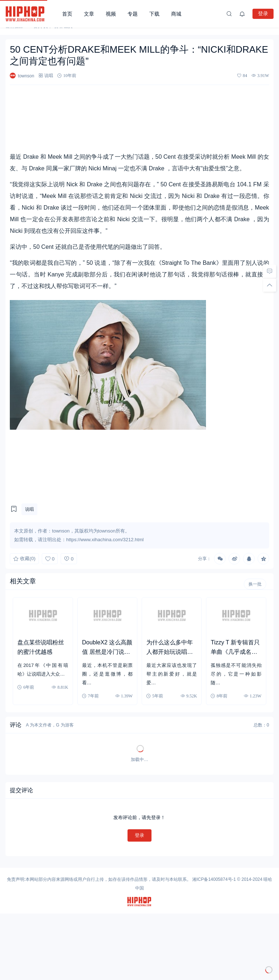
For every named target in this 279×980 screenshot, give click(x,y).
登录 (263, 13)
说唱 (49, 75)
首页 (67, 14)
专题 (133, 14)
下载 (154, 14)
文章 (89, 14)
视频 (111, 14)
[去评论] (270, 271)
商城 (176, 14)
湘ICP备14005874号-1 (214, 879)
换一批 (255, 584)
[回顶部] (270, 285)
